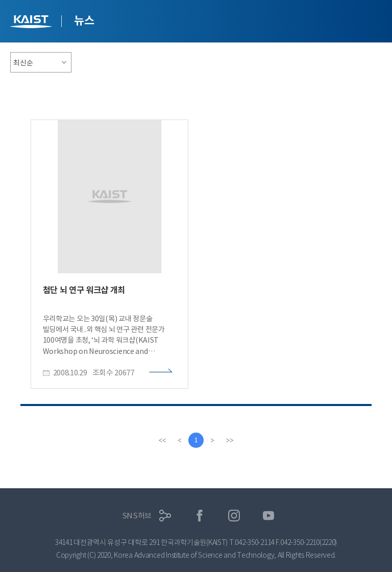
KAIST (32, 23)
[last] (230, 440)
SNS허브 (137, 516)
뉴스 (84, 20)
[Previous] (180, 440)
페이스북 (200, 516)
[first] (162, 440)
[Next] (212, 440)
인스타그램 (234, 516)
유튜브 (269, 516)
